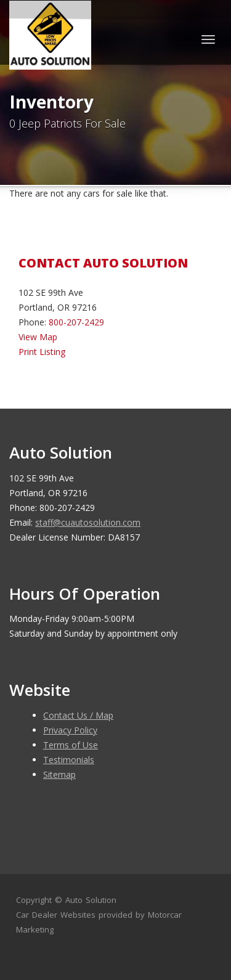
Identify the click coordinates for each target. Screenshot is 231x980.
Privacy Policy (70, 730)
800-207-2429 (76, 322)
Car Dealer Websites (56, 915)
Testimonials (69, 760)
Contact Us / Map (78, 715)
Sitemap (59, 774)
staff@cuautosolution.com (88, 522)
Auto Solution (91, 900)
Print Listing (42, 352)
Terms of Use (71, 745)
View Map (38, 337)
